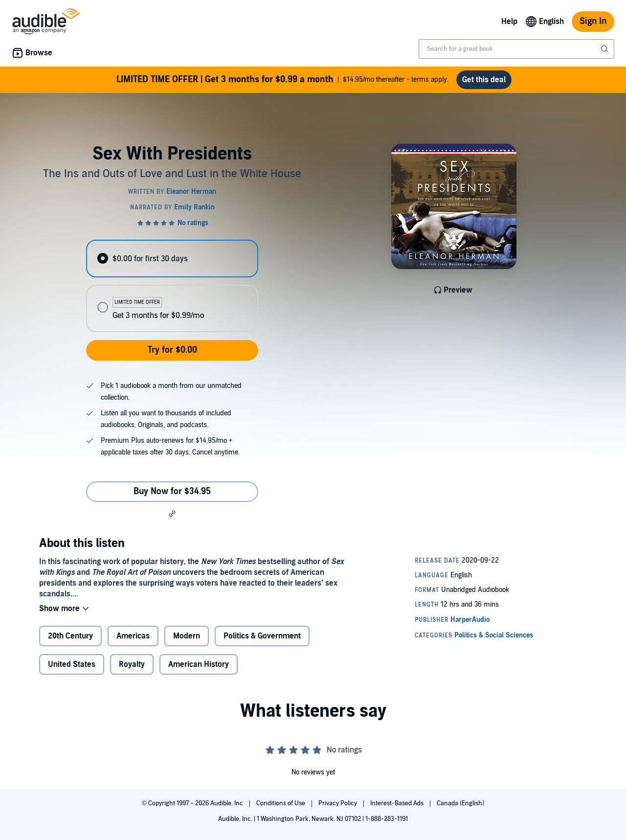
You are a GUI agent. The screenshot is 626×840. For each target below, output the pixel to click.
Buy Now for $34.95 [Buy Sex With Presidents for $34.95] (172, 491)
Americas (133, 636)
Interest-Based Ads (398, 803)
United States (72, 664)
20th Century (70, 636)
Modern (187, 636)
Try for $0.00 (172, 350)
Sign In (593, 21)
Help (509, 22)
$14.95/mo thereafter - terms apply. (282, 80)
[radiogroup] (172, 286)
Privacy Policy (338, 803)
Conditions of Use (281, 803)
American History (199, 664)
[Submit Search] (605, 49)
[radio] (172, 259)
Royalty (132, 664)
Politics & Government (262, 636)
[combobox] (516, 49)
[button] (172, 514)
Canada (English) (460, 803)
